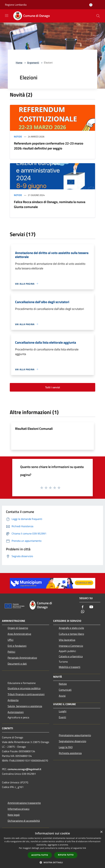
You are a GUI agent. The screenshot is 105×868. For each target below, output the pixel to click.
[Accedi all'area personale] (91, 5)
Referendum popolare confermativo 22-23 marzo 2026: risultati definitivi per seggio (49, 146)
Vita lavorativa (67, 640)
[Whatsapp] (83, 612)
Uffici (11, 640)
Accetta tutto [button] (40, 855)
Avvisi (62, 696)
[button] (52, 862)
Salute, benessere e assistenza (25, 706)
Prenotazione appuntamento (75, 735)
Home (19, 63)
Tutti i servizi (53, 387)
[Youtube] (91, 607)
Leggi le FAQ (66, 747)
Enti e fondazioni (17, 646)
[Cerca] (98, 16)
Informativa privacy (19, 809)
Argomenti (33, 63)
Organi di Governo (18, 628)
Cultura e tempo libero (71, 634)
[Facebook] (83, 607)
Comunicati (65, 690)
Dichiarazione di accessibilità (24, 821)
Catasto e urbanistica (71, 656)
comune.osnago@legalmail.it (24, 769)
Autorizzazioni (16, 712)
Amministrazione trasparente (24, 803)
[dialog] (52, 848)
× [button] (101, 832)
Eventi (62, 717)
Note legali (14, 815)
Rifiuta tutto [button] (66, 855)
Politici (11, 652)
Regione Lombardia (16, 5)
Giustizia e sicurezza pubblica (24, 688)
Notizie (18, 137)
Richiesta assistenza (70, 753)
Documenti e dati (17, 664)
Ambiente (13, 700)
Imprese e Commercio (71, 646)
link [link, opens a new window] (84, 848)
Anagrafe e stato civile (71, 628)
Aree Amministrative (19, 634)
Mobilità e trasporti (70, 667)
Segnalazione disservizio (72, 741)
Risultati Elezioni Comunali (34, 429)
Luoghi (63, 711)
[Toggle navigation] (7, 16)
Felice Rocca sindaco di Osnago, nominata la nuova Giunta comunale (50, 204)
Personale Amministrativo (22, 658)
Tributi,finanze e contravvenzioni (26, 694)
